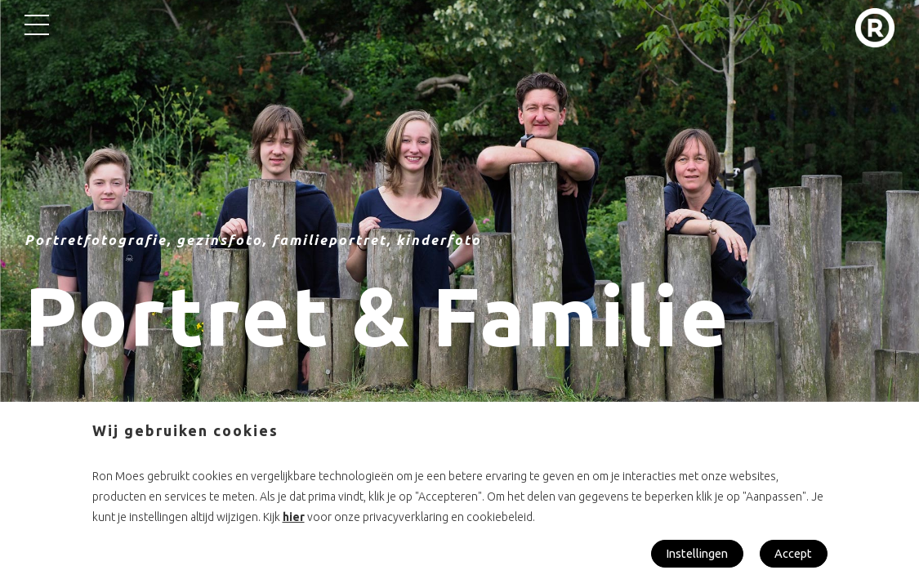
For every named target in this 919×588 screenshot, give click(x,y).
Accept (792, 553)
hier (294, 516)
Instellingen (692, 553)
